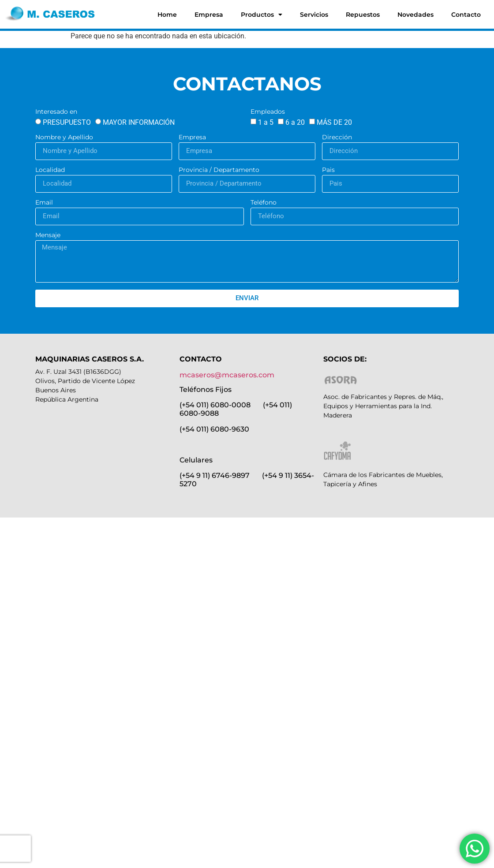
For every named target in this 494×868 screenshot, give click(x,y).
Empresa (209, 15)
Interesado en (56, 112)
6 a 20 (295, 122)
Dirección (337, 138)
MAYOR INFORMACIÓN (139, 122)
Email (44, 203)
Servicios (314, 15)
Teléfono (264, 203)
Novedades (415, 15)
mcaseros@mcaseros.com (227, 375)
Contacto (466, 15)
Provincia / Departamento (219, 170)
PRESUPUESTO (67, 122)
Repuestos (363, 15)
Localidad (50, 170)
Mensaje (48, 235)
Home (167, 15)
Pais (328, 170)
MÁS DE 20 (334, 122)
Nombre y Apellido (64, 138)
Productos (262, 15)
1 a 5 (266, 122)
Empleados (268, 112)
